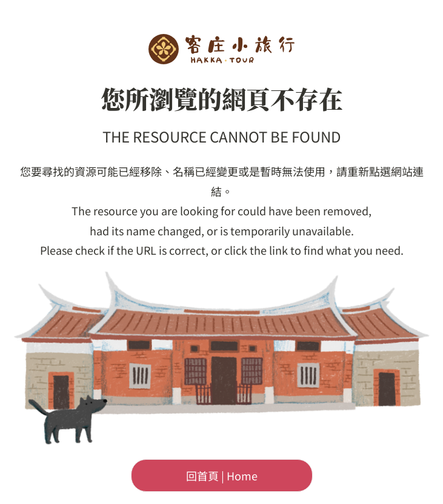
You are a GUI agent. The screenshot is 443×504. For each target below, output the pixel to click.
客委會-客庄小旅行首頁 (222, 49)
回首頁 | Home (222, 475)
